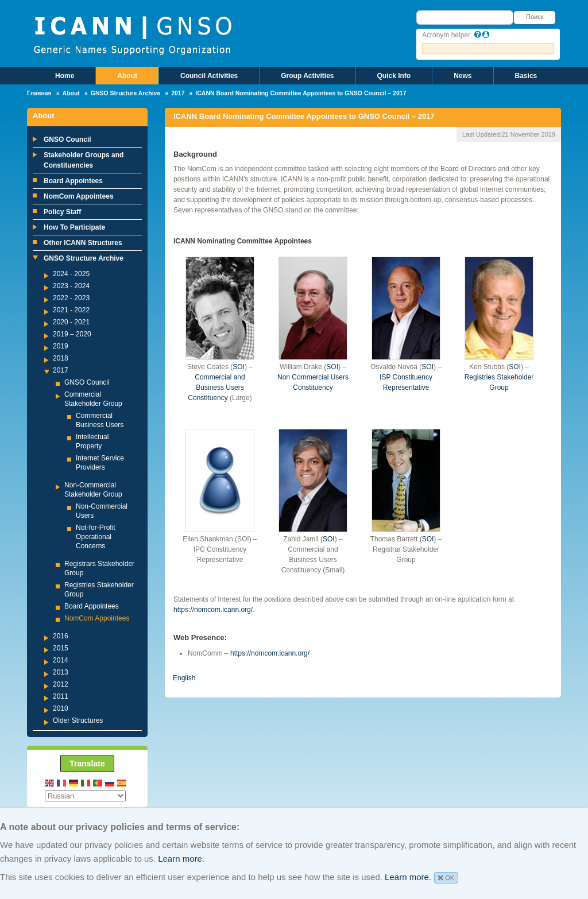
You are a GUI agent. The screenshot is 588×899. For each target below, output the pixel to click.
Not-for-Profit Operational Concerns (96, 537)
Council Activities (209, 76)
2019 (61, 346)
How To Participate (74, 227)
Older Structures (78, 720)
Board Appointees (73, 181)
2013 (61, 672)
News (463, 76)
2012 (61, 684)
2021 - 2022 (71, 310)
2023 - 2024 (71, 286)
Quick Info (394, 76)
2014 (61, 660)
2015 (61, 648)
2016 (61, 636)
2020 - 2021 (71, 322)
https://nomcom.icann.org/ (213, 610)
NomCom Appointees (79, 196)
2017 (178, 93)
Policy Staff (62, 212)
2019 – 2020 (72, 334)
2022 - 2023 (71, 298)
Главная (39, 93)
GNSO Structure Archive (126, 93)
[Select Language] (85, 796)
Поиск (535, 17)
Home (65, 76)
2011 (61, 696)
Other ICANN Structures (83, 243)
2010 (61, 708)
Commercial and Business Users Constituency (216, 387)
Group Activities (307, 76)
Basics (526, 76)
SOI (239, 367)
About (127, 76)
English (184, 678)
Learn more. (181, 859)
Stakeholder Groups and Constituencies (84, 160)
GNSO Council (67, 139)
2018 (61, 358)
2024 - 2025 (71, 274)
